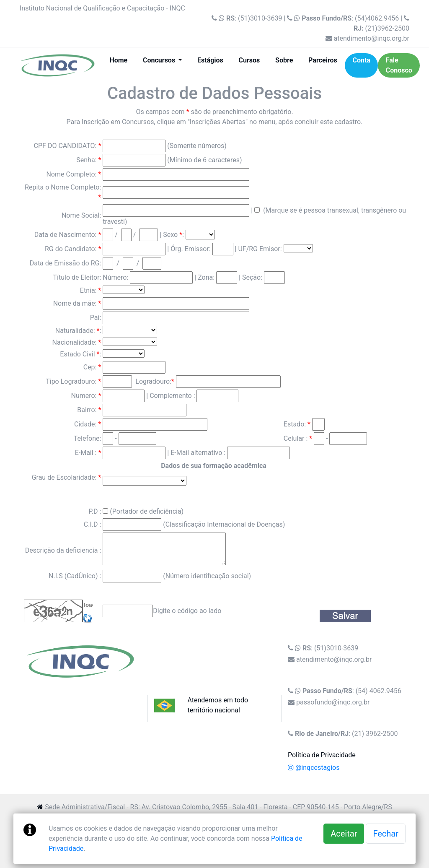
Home (122, 60)
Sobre (284, 60)
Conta (361, 60)
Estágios (210, 60)
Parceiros (323, 60)
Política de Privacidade (322, 755)
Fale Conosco (399, 65)
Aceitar (344, 834)
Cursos (249, 60)
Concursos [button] (160, 60)
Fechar (386, 834)
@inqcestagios (314, 768)
